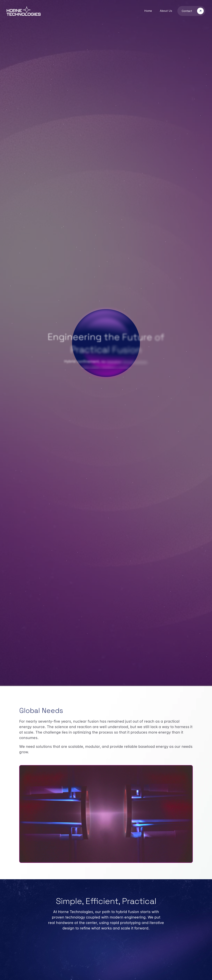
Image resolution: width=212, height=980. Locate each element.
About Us (166, 11)
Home (148, 11)
